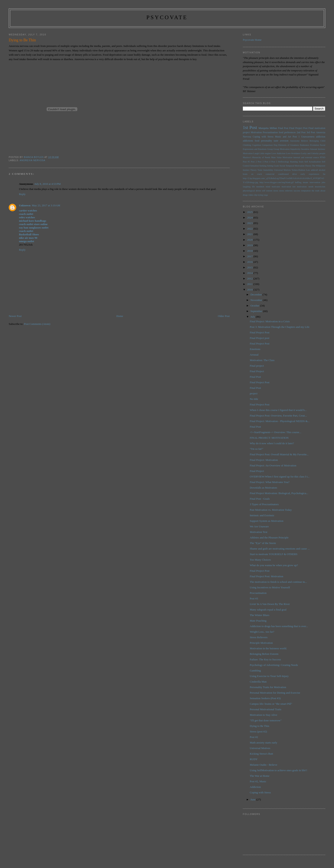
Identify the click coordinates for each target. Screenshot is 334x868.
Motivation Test (259, 532)
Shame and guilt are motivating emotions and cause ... (280, 549)
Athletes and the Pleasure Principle (269, 537)
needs (311, 187)
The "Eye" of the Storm (263, 543)
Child (323, 141)
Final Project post (260, 338)
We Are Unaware (259, 526)
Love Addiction (278, 153)
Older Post (224, 316)
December (257, 294)
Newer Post (15, 316)
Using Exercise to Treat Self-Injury (269, 676)
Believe (305, 141)
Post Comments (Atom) (37, 324)
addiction (321, 137)
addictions (248, 141)
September (257, 311)
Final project (257, 366)
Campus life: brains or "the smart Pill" (271, 704)
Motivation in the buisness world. (268, 648)
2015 (250, 267)
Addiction (255, 787)
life (253, 187)
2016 (250, 262)
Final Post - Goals (260, 499)
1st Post (250, 127)
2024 (250, 218)
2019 (250, 245)
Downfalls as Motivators (264, 488)
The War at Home (260, 776)
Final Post (283, 128)
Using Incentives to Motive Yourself (270, 587)
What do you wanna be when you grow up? (274, 565)
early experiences (310, 174)
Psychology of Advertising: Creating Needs (274, 665)
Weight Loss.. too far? (262, 632)
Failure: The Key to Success (265, 659)
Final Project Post (298, 128)
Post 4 (268, 162)
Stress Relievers (259, 637)
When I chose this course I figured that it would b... (278, 410)
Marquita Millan (268, 128)
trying (260, 195)
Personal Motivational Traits (266, 709)
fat (324, 174)
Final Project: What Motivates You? (270, 482)
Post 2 (254, 162)
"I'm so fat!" (257, 449)
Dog (275, 145)
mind (268, 187)
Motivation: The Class (262, 360)
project (254, 393)
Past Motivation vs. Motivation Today (271, 510)
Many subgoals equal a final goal (268, 610)
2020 (250, 240)
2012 (250, 278)
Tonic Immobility (265, 170)
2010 (250, 290)
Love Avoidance (293, 153)
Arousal (254, 355)
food (257, 141)
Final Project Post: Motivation (267, 576)
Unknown (25, 205)
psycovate (167, 17)
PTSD (323, 157)
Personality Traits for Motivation (268, 687)
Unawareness (308, 137)
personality (266, 141)
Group (270, 149)
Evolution (315, 145)
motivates (276, 187)
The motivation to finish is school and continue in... (278, 582)
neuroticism (320, 187)
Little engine (265, 153)
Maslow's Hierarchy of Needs (257, 157)
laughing (247, 187)
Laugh (256, 153)
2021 (250, 234)
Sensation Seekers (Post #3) (265, 698)
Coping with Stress (263, 137)
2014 (250, 273)
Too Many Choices (260, 560)
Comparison (267, 145)
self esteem (267, 191)
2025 (250, 212)
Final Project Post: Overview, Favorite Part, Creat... (278, 416)
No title (254, 399)
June (253, 799)
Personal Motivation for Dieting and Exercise (275, 693)
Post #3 (254, 598)
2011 (250, 284)
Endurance (305, 145)
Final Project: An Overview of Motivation (273, 465)
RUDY (254, 759)
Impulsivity (295, 149)
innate (305, 182)
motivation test (289, 187)
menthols (260, 187)
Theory (253, 170)
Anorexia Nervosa (32, 160)
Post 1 (296, 137)
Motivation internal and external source (301, 157)
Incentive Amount (309, 149)
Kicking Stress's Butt (261, 754)
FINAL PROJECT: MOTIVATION (269, 438)
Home (120, 316)
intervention (315, 182)
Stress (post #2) (258, 731)
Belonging (314, 141)
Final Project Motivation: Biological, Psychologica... (279, 493)
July (253, 317)
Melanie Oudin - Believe (264, 765)
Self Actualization (313, 162)
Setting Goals (273, 166)
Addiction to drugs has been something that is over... (279, 626)
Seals (301, 162)
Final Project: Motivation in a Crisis (270, 321)
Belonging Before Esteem (264, 654)
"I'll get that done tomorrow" (266, 720)
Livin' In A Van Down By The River (270, 604)
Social (282, 166)
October (255, 306)
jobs (323, 182)
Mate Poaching (258, 621)
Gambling (255, 671)
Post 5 (274, 162)
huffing (298, 182)
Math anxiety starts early (264, 743)
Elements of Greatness (289, 145)
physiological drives (252, 191)
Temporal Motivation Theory (299, 166)
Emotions (255, 349)
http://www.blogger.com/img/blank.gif (276, 182)
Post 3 (261, 162)
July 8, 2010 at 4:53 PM (47, 184)
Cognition (257, 145)
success (297, 191)
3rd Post (311, 132)
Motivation (256, 132)
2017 (250, 256)
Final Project (257, 371)
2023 (250, 223)
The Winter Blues (260, 615)
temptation (306, 191)
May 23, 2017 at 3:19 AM (46, 205)
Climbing (247, 145)
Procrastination (270, 132)
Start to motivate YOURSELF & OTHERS (274, 554)
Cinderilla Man (258, 682)
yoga (266, 195)
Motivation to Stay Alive (264, 715)
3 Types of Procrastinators (264, 504)
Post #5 (246, 162)
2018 (250, 251)
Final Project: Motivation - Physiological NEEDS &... (280, 421)
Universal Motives (282, 170)
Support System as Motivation (267, 521)
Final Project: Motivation (264, 460)
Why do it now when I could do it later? (272, 443)
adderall (314, 170)
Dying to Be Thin (260, 726)
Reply (22, 194)
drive (294, 174)
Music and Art (283, 137)
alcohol (322, 170)
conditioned (283, 174)
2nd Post (301, 132)
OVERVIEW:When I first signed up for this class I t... (280, 477)
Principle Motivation (261, 643)
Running (294, 162)
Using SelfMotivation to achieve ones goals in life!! (279, 770)
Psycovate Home (252, 40)
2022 (250, 229)
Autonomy (295, 141)
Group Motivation (282, 149)
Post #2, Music (258, 781)
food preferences (287, 132)
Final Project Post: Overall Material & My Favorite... (279, 454)
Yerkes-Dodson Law (301, 170)
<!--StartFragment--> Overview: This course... (276, 432)
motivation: (302, 187)
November (257, 300)
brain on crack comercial (259, 174)
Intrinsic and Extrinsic (262, 515)
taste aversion (281, 141)
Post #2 (254, 737)
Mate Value (276, 157)
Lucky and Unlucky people (313, 153)
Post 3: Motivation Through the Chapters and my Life (280, 327)
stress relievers (286, 191)
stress (276, 191)
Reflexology (284, 162)
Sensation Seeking (258, 166)
